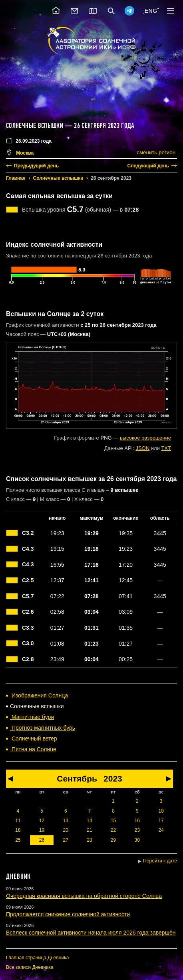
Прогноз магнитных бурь (43, 728)
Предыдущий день (36, 166)
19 (42, 830)
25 (18, 840)
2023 (113, 779)
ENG (151, 11)
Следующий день (148, 166)
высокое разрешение (145, 438)
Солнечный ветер (34, 738)
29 (113, 840)
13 (66, 821)
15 (113, 821)
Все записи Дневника (30, 967)
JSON (142, 448)
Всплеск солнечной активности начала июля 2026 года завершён (91, 933)
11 (18, 821)
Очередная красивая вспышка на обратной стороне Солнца (84, 896)
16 (137, 821)
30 (137, 840)
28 (89, 840)
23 (137, 830)
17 (161, 821)
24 (161, 830)
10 (161, 811)
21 (89, 830)
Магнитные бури (32, 717)
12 (42, 821)
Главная (16, 178)
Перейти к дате (160, 861)
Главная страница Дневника (37, 958)
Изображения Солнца (39, 695)
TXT (166, 448)
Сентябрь (77, 779)
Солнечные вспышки (58, 178)
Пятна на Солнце (33, 749)
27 (66, 840)
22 (113, 830)
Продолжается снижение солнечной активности (68, 914)
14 (89, 821)
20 (66, 830)
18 (18, 830)
